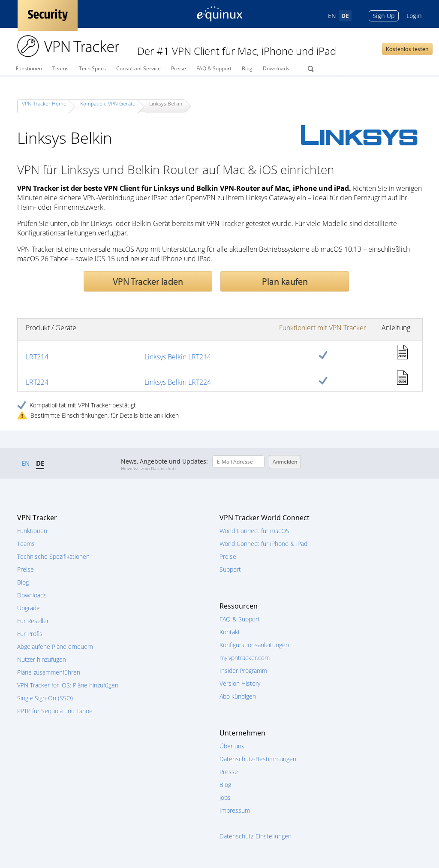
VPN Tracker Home (44, 104)
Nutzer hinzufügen (42, 659)
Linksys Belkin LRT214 (178, 357)
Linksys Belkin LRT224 (178, 382)
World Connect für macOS (254, 531)
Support (230, 569)
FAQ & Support (214, 68)
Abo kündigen (238, 696)
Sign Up (384, 16)
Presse (229, 772)
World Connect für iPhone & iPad (263, 544)
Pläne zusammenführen (49, 672)
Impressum (235, 810)
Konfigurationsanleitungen (254, 645)
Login (414, 16)
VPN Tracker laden (148, 281)
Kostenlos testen (407, 49)
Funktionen (29, 68)
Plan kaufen (285, 281)
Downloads (276, 68)
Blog (247, 68)
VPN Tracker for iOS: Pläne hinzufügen (68, 685)
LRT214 (37, 357)
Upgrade (29, 608)
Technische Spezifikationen (53, 556)
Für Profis (30, 634)
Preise (179, 68)
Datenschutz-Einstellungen (256, 836)
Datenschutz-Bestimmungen (258, 759)
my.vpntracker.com (245, 658)
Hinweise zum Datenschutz (149, 468)
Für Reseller (33, 621)
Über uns (232, 746)
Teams (60, 68)
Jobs (225, 797)
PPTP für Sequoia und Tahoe (55, 711)
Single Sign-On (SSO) (45, 698)
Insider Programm (243, 671)
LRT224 (37, 382)
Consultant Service (138, 68)
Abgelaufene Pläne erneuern (55, 646)
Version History (240, 683)
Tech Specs (92, 68)
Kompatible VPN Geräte (108, 104)
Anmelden (285, 462)
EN (332, 16)
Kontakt (230, 632)
